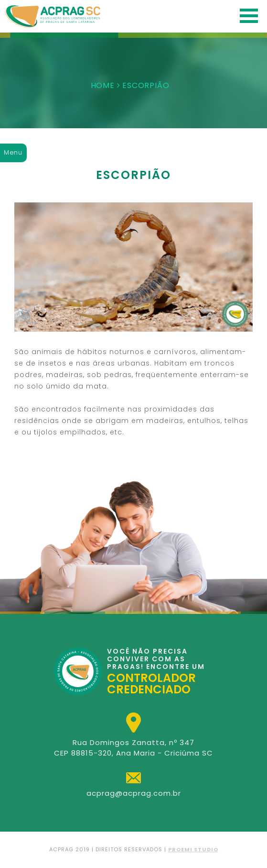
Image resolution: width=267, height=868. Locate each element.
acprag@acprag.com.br (134, 793)
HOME (103, 85)
